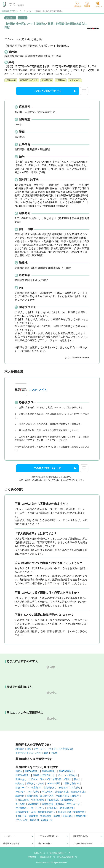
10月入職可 (34, 792)
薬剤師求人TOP (9, 11)
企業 (46, 753)
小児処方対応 (62, 796)
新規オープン (22, 788)
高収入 (19, 771)
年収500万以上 (32, 771)
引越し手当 (21, 816)
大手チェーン (73, 804)
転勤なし (20, 783)
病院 (29, 749)
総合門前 (20, 796)
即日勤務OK (53, 800)
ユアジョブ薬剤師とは (48, 836)
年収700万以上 (66, 771)
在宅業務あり (50, 788)
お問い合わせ (40, 853)
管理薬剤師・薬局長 (50, 816)
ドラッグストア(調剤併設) (60, 749)
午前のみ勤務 (22, 800)
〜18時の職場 (54, 783)
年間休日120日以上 (62, 779)
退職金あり (21, 779)
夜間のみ (60, 804)
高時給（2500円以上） (44, 775)
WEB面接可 (34, 804)
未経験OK (81, 816)
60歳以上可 (47, 820)
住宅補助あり (22, 808)
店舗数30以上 (78, 792)
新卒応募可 (68, 816)
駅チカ (77, 779)
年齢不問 (34, 820)
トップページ (9, 836)
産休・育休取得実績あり (43, 812)
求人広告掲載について (68, 857)
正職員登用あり (69, 800)
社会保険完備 (64, 812)
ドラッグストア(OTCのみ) (28, 753)
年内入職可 (47, 792)
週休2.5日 (45, 779)
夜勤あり (64, 788)
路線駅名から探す (11, 843)
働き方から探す (45, 843)
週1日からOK (47, 796)
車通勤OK (36, 788)
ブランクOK (21, 820)
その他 (54, 753)
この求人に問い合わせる (55, 91)
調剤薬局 (20, 749)
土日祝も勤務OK (71, 783)
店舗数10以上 (62, 792)
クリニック (39, 749)
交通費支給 (79, 812)
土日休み (33, 779)
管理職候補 (47, 804)
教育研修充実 (67, 808)
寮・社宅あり (38, 808)
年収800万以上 (23, 775)
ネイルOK (20, 804)
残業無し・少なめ (36, 783)
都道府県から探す (81, 836)
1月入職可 (75, 788)
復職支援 (33, 816)
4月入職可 (21, 792)
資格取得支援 (22, 812)
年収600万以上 (49, 771)
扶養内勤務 (32, 796)
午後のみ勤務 (38, 800)
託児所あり (52, 808)
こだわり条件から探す (83, 843)
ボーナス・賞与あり (67, 775)
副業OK (75, 796)
